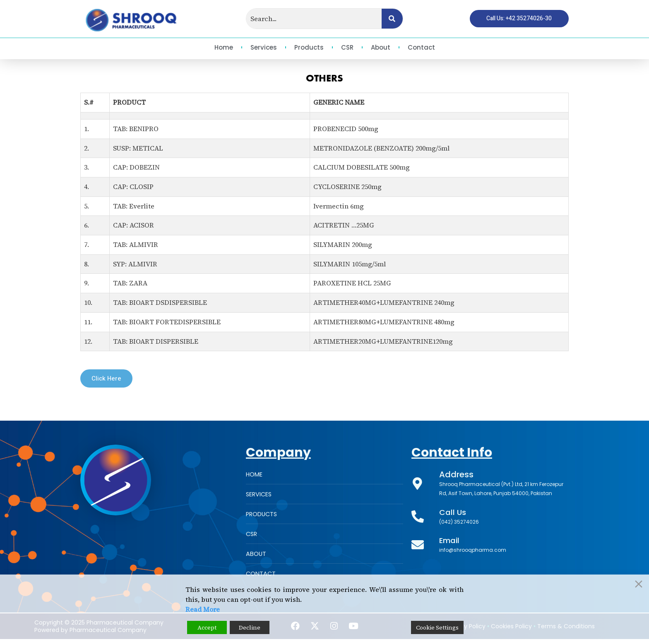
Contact (421, 47)
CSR (347, 47)
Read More (203, 609)
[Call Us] (418, 518)
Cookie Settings (437, 627)
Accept (207, 627)
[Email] (418, 546)
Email (450, 542)
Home (224, 47)
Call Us (453, 514)
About (381, 47)
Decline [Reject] (250, 627)
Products (309, 47)
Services (264, 47)
